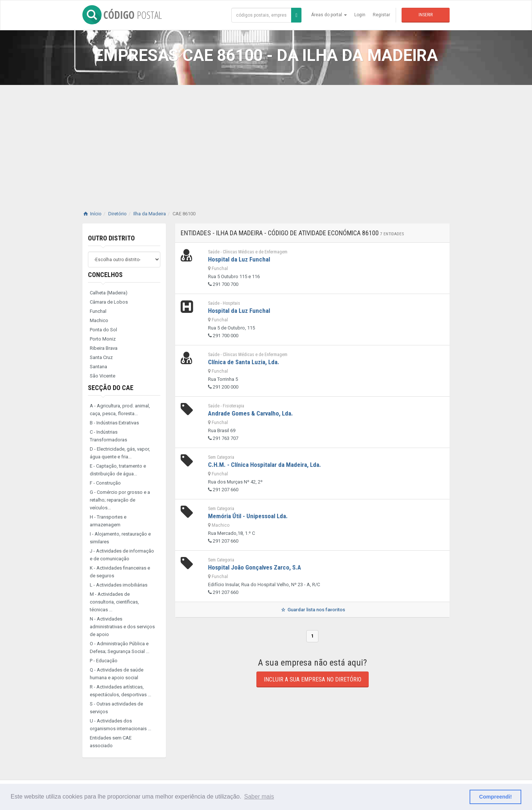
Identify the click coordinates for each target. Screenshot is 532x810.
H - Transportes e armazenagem (108, 521)
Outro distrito (111, 238)
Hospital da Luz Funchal (239, 259)
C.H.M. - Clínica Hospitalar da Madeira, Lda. (265, 465)
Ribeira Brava (104, 348)
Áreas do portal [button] (329, 15)
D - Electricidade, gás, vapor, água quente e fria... (120, 453)
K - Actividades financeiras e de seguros (120, 572)
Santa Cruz (101, 357)
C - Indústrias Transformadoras (108, 436)
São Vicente (103, 376)
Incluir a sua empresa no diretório (313, 679)
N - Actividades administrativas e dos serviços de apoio (122, 627)
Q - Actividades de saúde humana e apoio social (117, 674)
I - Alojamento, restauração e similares (120, 538)
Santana (98, 367)
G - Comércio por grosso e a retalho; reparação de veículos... (120, 500)
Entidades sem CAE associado (111, 742)
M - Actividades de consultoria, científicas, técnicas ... (114, 602)
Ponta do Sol (103, 330)
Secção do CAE (111, 388)
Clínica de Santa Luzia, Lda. (244, 362)
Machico (99, 320)
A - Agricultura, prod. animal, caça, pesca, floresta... (120, 410)
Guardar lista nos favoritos (312, 610)
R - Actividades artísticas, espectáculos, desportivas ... (120, 691)
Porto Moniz (103, 339)
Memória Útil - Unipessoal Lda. (248, 516)
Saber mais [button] (259, 797)
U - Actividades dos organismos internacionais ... (120, 725)
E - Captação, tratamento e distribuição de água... (118, 470)
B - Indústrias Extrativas (114, 423)
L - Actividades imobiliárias (119, 585)
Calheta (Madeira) (109, 293)
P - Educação (104, 661)
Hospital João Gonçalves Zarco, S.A (255, 567)
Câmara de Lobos (109, 302)
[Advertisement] (266, 140)
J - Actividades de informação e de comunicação (122, 555)
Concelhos (105, 275)
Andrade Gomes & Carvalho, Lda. (250, 413)
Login (360, 15)
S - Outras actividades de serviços (116, 708)
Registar (381, 15)
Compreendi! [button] (496, 797)
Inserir (426, 15)
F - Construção (105, 483)
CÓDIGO (122, 15)
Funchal (98, 311)
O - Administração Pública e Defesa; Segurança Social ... (120, 647)
